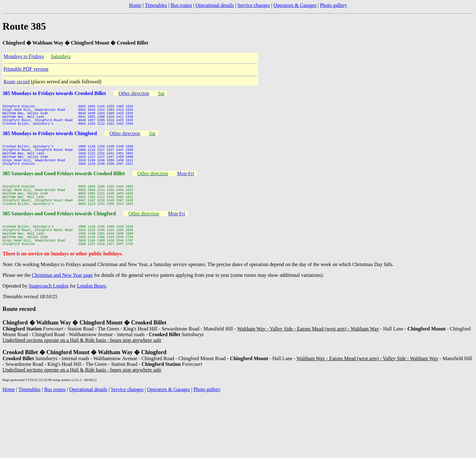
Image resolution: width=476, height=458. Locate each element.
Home (135, 5)
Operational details (215, 5)
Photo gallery (333, 5)
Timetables (156, 5)
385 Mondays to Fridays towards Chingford (50, 140)
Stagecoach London (49, 312)
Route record (17, 82)
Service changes (254, 5)
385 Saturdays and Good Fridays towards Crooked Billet (64, 187)
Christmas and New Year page (62, 302)
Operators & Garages (295, 5)
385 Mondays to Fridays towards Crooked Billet (54, 93)
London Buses (91, 312)
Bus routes (181, 5)
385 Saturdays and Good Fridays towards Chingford (59, 233)
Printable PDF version (26, 69)
